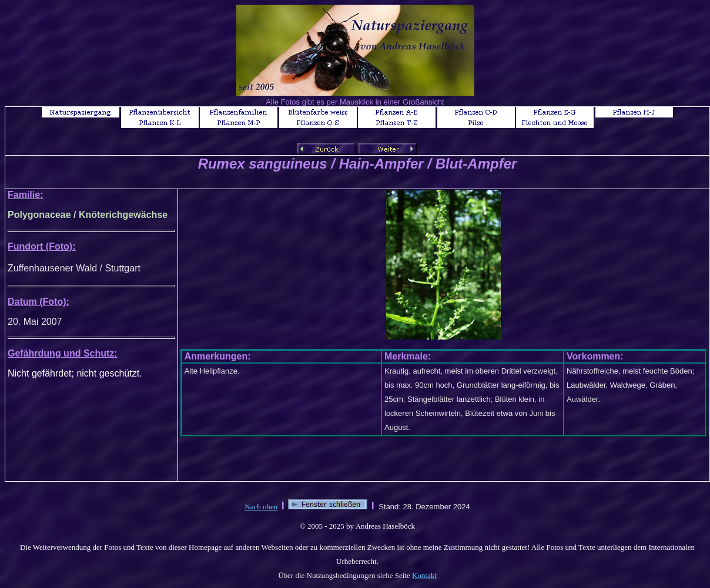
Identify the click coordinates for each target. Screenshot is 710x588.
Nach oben (261, 507)
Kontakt (424, 575)
